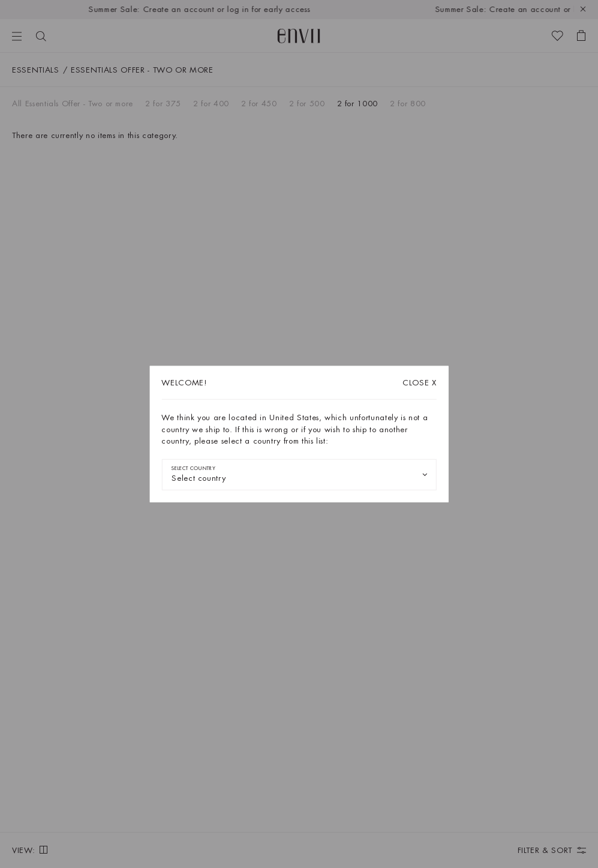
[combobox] (299, 474)
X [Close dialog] (420, 383)
